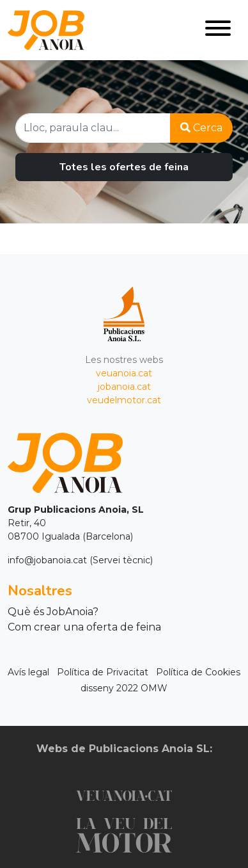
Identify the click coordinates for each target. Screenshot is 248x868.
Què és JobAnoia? (53, 612)
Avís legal (28, 672)
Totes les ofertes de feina (124, 167)
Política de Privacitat (103, 672)
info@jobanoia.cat (47, 560)
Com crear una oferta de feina (84, 627)
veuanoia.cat (124, 373)
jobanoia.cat (124, 387)
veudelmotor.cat (124, 400)
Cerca (201, 128)
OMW (154, 688)
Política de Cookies (198, 672)
